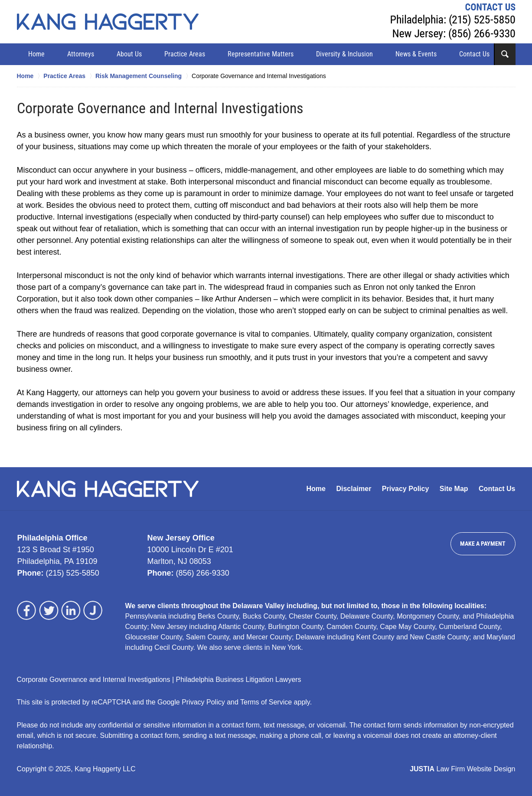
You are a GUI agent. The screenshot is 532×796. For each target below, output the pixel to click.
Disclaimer (354, 489)
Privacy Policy (406, 489)
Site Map (454, 489)
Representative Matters (261, 54)
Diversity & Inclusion (344, 54)
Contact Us (474, 54)
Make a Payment (483, 544)
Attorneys (81, 54)
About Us (129, 54)
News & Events (416, 54)
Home (36, 54)
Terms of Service (266, 702)
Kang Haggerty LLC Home (108, 22)
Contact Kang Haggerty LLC (453, 22)
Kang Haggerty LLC (105, 769)
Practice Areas (185, 54)
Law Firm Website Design (462, 769)
